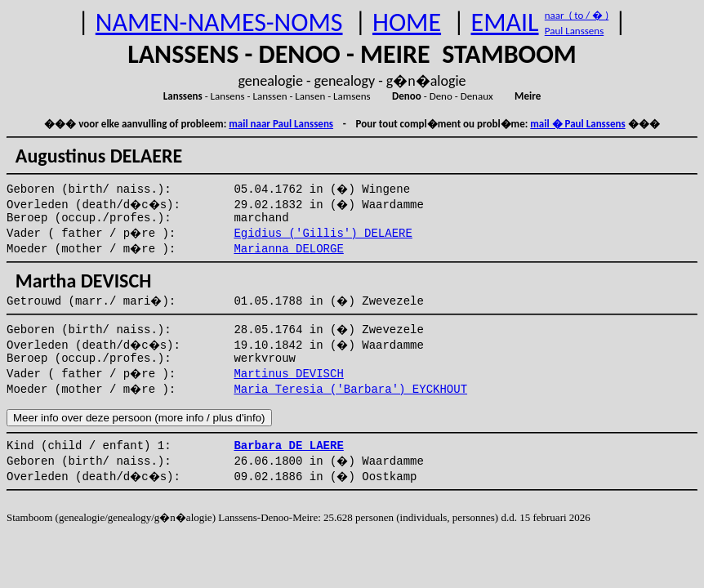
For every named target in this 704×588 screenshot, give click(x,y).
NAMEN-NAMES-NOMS (219, 22)
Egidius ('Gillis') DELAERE (323, 234)
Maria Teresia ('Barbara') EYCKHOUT (350, 390)
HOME (407, 22)
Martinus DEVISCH (288, 374)
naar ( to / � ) (577, 15)
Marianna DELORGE (288, 249)
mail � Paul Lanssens (577, 124)
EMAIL (505, 22)
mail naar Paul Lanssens (281, 124)
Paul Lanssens (575, 31)
